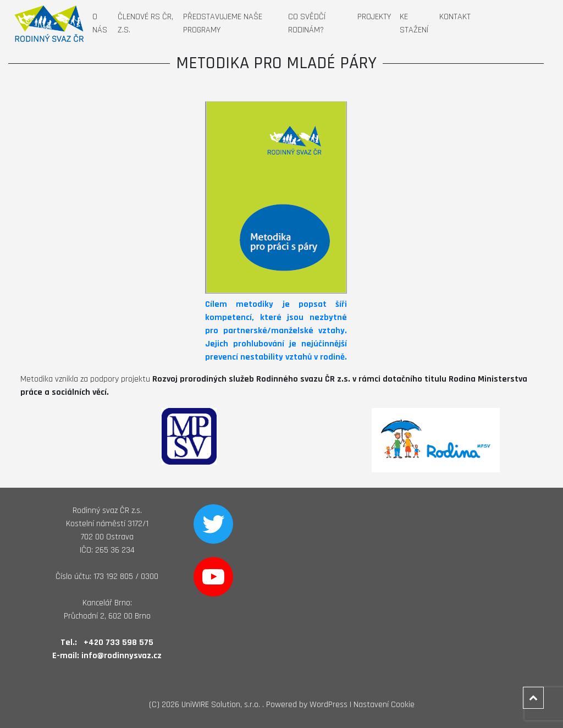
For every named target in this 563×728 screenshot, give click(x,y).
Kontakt (455, 17)
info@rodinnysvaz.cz (122, 656)
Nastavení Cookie (384, 705)
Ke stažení (414, 23)
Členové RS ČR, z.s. (145, 23)
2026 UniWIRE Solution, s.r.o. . (213, 705)
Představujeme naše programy (223, 23)
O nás (100, 23)
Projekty (374, 17)
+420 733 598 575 (118, 642)
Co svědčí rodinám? (307, 23)
